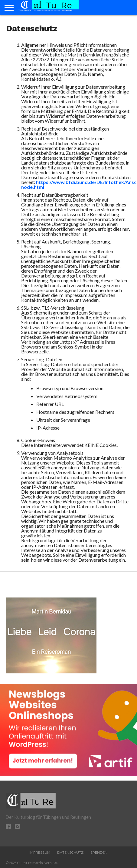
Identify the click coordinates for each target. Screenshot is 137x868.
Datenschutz (70, 853)
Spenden (99, 853)
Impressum (40, 853)
